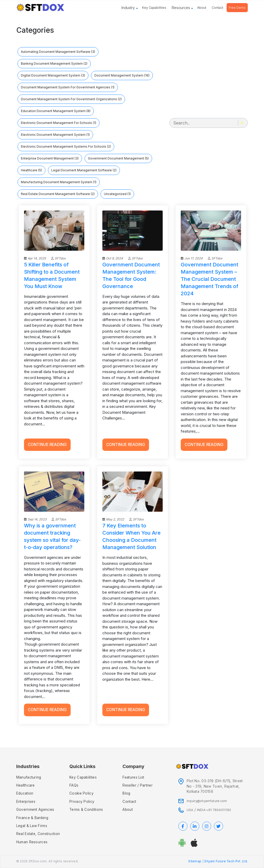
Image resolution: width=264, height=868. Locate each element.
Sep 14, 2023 (35, 519)
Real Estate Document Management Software (58, 194)
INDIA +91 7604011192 (214, 810)
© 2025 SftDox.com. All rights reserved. (47, 861)
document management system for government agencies (68, 87)
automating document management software (58, 52)
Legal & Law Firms (32, 826)
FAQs (74, 785)
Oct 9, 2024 (113, 258)
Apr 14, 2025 (35, 258)
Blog (126, 793)
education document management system (56, 111)
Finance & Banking (32, 818)
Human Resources (32, 842)
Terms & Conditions (86, 810)
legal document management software (84, 170)
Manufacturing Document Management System (59, 182)
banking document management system (54, 64)
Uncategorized (117, 194)
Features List (133, 777)
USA (190, 810)
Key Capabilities (154, 8)
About (202, 8)
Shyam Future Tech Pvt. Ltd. (226, 861)
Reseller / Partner (137, 785)
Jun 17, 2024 (192, 258)
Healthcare (31, 170)
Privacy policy (82, 802)
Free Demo (237, 8)
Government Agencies (35, 810)
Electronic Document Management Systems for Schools (66, 146)
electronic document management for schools (59, 123)
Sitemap (195, 861)
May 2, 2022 (113, 519)
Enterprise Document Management (50, 158)
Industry (128, 8)
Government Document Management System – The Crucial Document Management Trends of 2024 (209, 279)
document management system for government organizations (71, 99)
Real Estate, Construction (38, 834)
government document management (118, 158)
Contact (217, 8)
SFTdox (58, 258)
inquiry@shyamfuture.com (207, 801)
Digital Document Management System (53, 75)
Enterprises (26, 802)
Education (25, 793)
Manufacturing (29, 777)
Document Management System (122, 75)
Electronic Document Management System (55, 135)
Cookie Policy (81, 793)
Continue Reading (47, 445)
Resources (181, 8)
